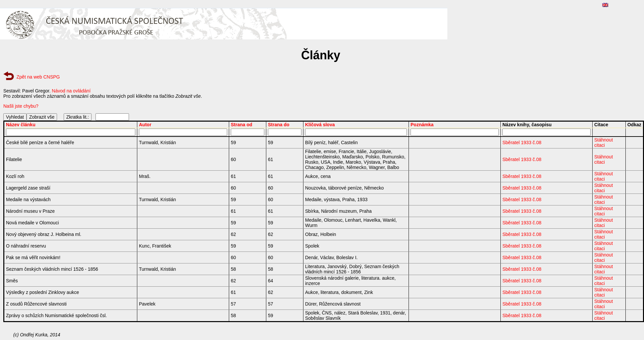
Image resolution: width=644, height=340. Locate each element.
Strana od (242, 125)
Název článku (21, 125)
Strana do (279, 125)
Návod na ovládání (71, 91)
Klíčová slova (320, 125)
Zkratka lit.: (78, 117)
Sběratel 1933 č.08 (522, 142)
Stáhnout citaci (604, 142)
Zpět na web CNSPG (38, 77)
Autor (145, 125)
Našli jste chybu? (21, 106)
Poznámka (422, 125)
